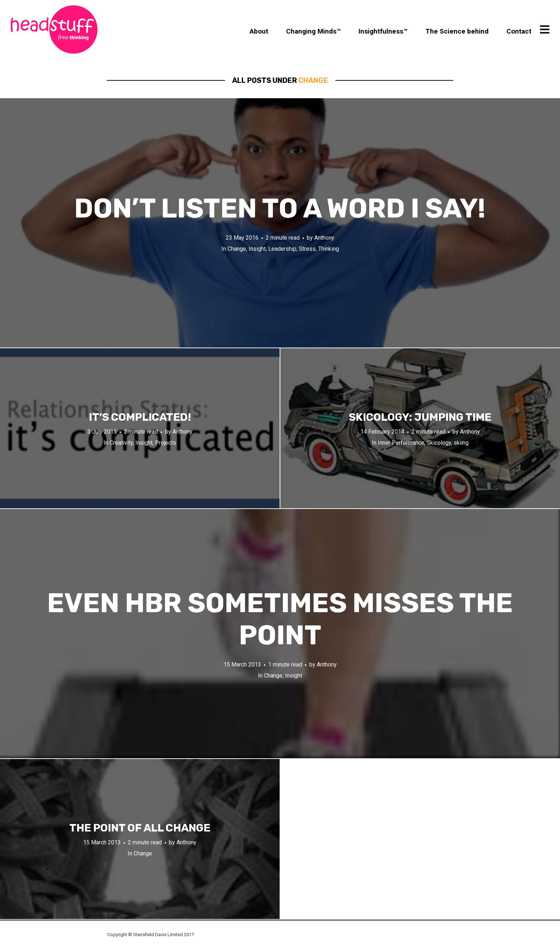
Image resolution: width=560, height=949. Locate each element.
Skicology (439, 443)
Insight (257, 249)
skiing (461, 443)
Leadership (282, 249)
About (259, 31)
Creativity (121, 443)
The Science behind (457, 31)
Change (237, 249)
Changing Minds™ (313, 31)
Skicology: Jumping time (420, 417)
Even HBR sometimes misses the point (280, 619)
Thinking (329, 249)
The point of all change (140, 828)
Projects (166, 443)
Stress (307, 249)
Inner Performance (401, 443)
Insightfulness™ (383, 31)
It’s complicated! (140, 417)
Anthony (324, 238)
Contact (519, 31)
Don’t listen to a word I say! (280, 208)
